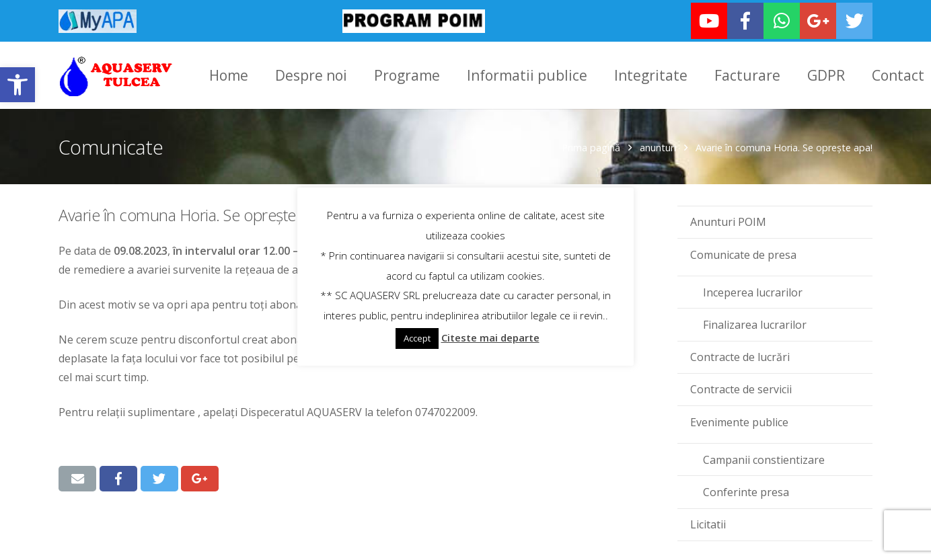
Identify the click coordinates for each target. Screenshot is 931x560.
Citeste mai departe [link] (490, 337)
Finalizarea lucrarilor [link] (755, 322)
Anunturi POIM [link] (728, 220)
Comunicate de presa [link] (743, 252)
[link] (17, 85)
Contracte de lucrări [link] (740, 354)
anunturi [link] (658, 145)
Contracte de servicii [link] (741, 387)
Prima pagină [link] (591, 145)
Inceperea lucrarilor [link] (753, 290)
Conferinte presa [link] (746, 489)
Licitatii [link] (708, 522)
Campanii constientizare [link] (764, 457)
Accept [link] (417, 338)
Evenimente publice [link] (739, 419)
